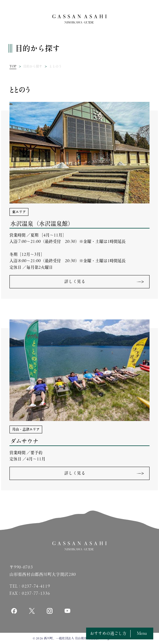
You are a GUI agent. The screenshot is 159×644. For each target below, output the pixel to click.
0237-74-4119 (36, 586)
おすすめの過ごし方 (108, 633)
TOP (13, 66)
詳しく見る (75, 281)
